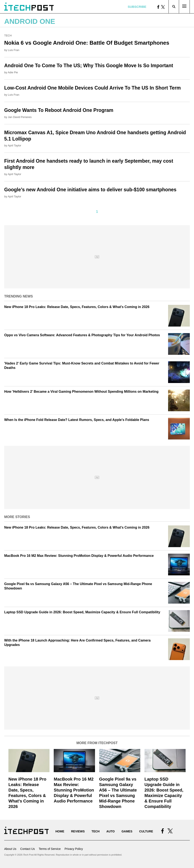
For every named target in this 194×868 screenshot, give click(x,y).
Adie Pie (13, 72)
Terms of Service (50, 849)
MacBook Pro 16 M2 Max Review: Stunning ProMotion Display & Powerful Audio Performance (79, 556)
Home (60, 831)
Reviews (78, 831)
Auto (110, 831)
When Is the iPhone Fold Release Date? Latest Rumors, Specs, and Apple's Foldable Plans (77, 420)
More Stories (17, 517)
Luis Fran (13, 50)
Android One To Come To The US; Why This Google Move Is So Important (89, 66)
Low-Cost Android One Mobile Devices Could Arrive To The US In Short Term (92, 88)
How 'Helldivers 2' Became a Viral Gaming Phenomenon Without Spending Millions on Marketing (81, 392)
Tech (8, 35)
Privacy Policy (74, 849)
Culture (146, 831)
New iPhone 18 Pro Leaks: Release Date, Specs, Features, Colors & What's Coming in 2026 (77, 307)
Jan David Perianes (20, 117)
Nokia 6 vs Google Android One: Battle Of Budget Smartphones (87, 43)
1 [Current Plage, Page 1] (97, 212)
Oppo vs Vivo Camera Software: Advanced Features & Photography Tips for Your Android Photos (82, 335)
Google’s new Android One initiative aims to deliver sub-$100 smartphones (90, 190)
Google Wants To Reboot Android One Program (59, 110)
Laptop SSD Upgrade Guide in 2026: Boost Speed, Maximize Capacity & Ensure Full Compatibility (82, 612)
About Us (10, 849)
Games (127, 831)
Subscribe (137, 7)
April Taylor (15, 145)
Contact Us (27, 849)
